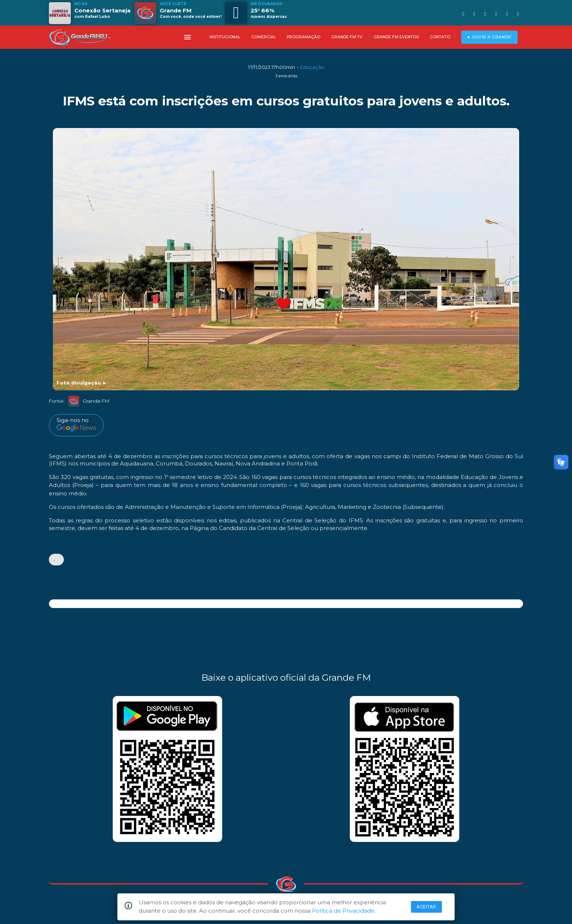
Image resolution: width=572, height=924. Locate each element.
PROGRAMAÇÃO (304, 37)
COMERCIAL (264, 37)
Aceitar (426, 907)
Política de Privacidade (343, 911)
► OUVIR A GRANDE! (489, 37)
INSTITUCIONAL (225, 37)
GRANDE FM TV (347, 37)
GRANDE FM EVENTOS (396, 37)
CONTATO (440, 37)
